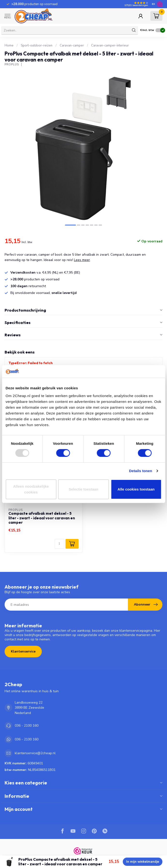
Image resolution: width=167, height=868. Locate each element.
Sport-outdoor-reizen (37, 46)
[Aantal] (59, 544)
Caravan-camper (72, 46)
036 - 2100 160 (27, 726)
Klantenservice (23, 651)
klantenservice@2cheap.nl (35, 753)
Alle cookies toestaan (136, 489)
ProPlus (12, 65)
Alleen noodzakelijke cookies (31, 489)
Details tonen (141, 471)
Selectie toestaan (83, 489)
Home (9, 46)
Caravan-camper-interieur (110, 46)
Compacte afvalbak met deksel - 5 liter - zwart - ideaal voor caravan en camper (42, 518)
